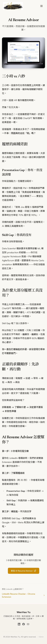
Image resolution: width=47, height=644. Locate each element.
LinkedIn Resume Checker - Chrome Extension (23, 595)
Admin (41, 637)
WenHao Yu (24, 612)
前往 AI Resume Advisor (24, 571)
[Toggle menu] (41, 6)
